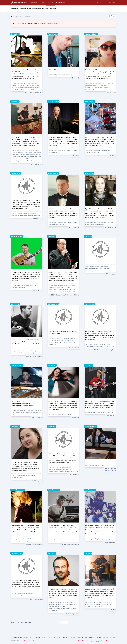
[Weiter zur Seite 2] (63, 623)
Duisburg (45, 637)
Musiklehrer (18, 16)
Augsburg (14, 637)
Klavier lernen (33, 641)
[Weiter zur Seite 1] (60, 623)
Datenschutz (105, 641)
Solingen (99, 637)
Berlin (20, 637)
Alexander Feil (24, 641)
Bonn (31, 637)
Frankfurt (65, 637)
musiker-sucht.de (43, 641)
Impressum (113, 641)
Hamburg (73, 637)
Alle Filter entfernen (52, 24)
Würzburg (113, 637)
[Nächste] (67, 623)
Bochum (26, 637)
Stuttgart (106, 637)
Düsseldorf (52, 637)
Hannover (80, 637)
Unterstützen (82, 641)
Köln (86, 637)
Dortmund (38, 637)
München (92, 637)
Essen (59, 637)
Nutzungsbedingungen (94, 641)
